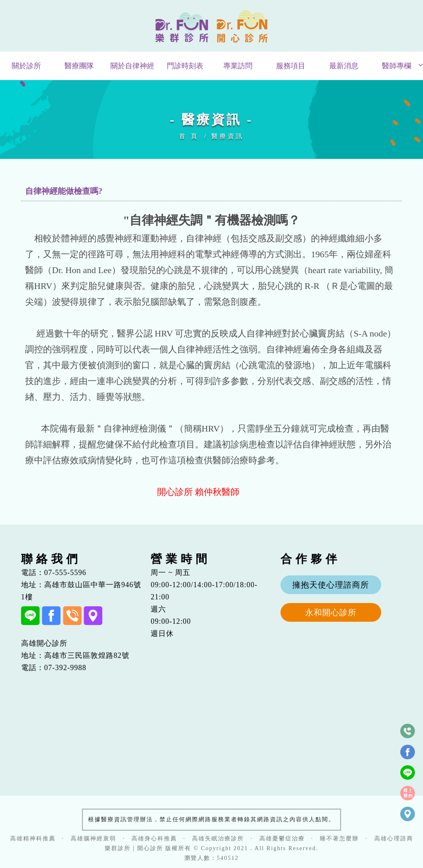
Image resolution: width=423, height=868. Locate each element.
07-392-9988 (65, 668)
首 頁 (189, 136)
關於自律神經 (132, 66)
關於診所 (26, 66)
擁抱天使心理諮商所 (331, 585)
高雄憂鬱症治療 (282, 839)
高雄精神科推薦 (33, 839)
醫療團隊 (79, 66)
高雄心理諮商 (394, 839)
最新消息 (344, 66)
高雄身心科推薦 (154, 839)
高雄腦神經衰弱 (93, 839)
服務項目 (291, 66)
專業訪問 (238, 66)
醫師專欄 (397, 66)
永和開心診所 (331, 612)
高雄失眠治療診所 (218, 839)
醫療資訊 (228, 136)
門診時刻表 (185, 66)
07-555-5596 (65, 573)
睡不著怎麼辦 (339, 839)
